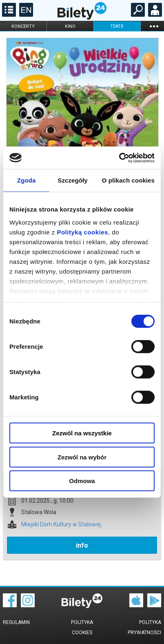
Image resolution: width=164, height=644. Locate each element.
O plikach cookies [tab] (128, 180)
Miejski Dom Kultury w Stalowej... (63, 525)
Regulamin (16, 622)
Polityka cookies (82, 627)
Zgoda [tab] (27, 180)
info (82, 545)
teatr (117, 26)
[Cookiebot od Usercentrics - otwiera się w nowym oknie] (119, 158)
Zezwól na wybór (82, 457)
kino (70, 26)
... (154, 26)
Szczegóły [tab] (72, 180)
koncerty (23, 26)
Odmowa (82, 481)
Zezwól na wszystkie (82, 433)
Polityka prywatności (144, 627)
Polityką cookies (82, 232)
